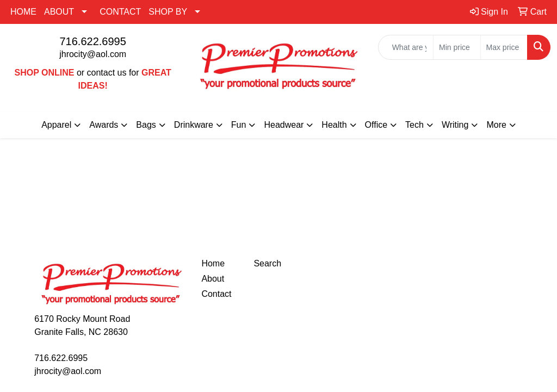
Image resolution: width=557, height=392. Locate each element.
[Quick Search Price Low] (457, 47)
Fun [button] (239, 125)
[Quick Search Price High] (504, 47)
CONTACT (120, 12)
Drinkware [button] (194, 125)
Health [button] (334, 125)
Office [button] (376, 125)
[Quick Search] (406, 47)
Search (267, 263)
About (213, 279)
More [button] (496, 125)
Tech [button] (414, 125)
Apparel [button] (56, 125)
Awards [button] (104, 125)
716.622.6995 (92, 41)
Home (213, 263)
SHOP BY (168, 12)
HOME (23, 12)
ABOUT (59, 12)
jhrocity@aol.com (93, 54)
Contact (216, 294)
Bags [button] (146, 125)
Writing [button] (455, 125)
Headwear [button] (284, 125)
